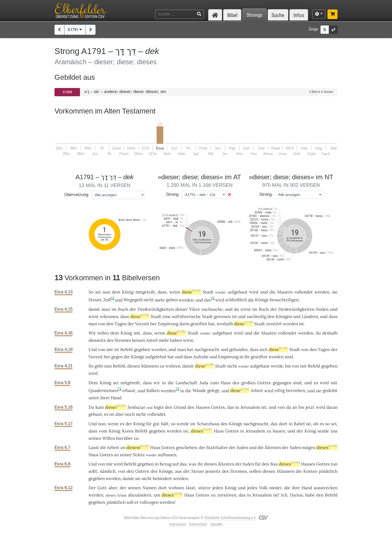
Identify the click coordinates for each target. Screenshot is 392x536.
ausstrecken (326, 488)
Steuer (95, 300)
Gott (102, 488)
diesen (134, 366)
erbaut (129, 390)
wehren (173, 366)
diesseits (97, 340)
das (231, 407)
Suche (278, 15)
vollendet (303, 292)
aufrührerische (186, 316)
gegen (117, 357)
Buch (123, 309)
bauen (279, 431)
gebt (99, 366)
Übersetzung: (77, 195)
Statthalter (217, 447)
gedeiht (330, 390)
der (123, 488)
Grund (180, 407)
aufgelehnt (156, 357)
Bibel (232, 15)
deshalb (330, 333)
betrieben (295, 390)
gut (156, 424)
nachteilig (256, 316)
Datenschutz (198, 524)
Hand (116, 398)
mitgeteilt (145, 292)
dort (283, 424)
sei (98, 292)
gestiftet (199, 324)
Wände (199, 390)
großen (248, 383)
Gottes (264, 383)
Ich (284, 495)
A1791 (75, 29)
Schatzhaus (208, 424)
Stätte (139, 455)
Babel (299, 424)
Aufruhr (201, 357)
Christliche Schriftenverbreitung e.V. (230, 518)
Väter (195, 309)
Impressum (177, 524)
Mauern (285, 292)
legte (159, 407)
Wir (92, 333)
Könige (262, 300)
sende (323, 431)
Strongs (254, 15)
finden (322, 309)
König (128, 292)
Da (91, 407)
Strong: (173, 194)
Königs (235, 424)
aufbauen (167, 455)
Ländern (310, 316)
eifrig (280, 390)
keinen (138, 340)
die (287, 488)
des (191, 407)
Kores (128, 431)
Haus (225, 383)
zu (269, 431)
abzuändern (140, 495)
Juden (242, 447)
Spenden (216, 524)
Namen (149, 488)
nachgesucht (207, 349)
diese (191, 292)
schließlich (236, 300)
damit (94, 309)
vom (103, 431)
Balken (153, 390)
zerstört (274, 324)
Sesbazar (136, 407)
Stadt (208, 292)
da (289, 407)
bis (288, 366)
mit (137, 333)
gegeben (142, 349)
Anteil (152, 340)
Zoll (107, 300)
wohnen (176, 488)
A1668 (67, 92)
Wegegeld (133, 300)
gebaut (95, 414)
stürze (204, 488)
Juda (204, 383)
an (295, 407)
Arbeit (257, 390)
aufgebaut (238, 292)
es (322, 424)
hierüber (124, 438)
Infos (299, 15)
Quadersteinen (103, 390)
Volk (263, 488)
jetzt (310, 407)
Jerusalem (250, 407)
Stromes (123, 340)
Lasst (94, 447)
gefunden (238, 349)
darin (184, 324)
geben (172, 300)
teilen (103, 333)
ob (316, 424)
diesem (138, 447)
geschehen (186, 447)
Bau (274, 464)
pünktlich (328, 471)
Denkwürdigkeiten (156, 309)
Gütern (142, 471)
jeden (218, 488)
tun (334, 464)
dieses (201, 431)
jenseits (213, 471)
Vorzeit (142, 324)
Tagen (120, 324)
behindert (162, 478)
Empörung (168, 324)
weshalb (225, 324)
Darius (296, 495)
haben (176, 340)
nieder (275, 488)
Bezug (165, 464)
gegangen (282, 383)
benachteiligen (284, 300)
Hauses (203, 407)
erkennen (109, 316)
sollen (255, 471)
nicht (149, 300)
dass (162, 292)
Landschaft (186, 383)
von (102, 324)
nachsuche (212, 309)
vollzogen (149, 502)
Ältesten (273, 447)
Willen (109, 438)
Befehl (126, 349)
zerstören (227, 495)
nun (106, 292)
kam (100, 407)
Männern (150, 366)
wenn (175, 292)
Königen (284, 316)
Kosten (310, 471)
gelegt (213, 390)
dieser (115, 407)
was (192, 464)
